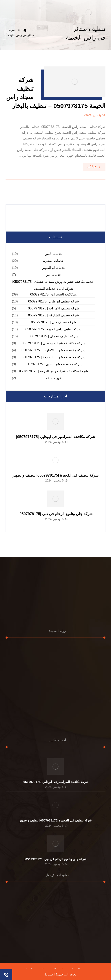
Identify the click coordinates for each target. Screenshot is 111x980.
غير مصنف (53, 378)
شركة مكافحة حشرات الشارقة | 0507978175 (53, 357)
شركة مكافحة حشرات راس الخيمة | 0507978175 (54, 371)
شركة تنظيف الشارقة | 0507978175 (54, 315)
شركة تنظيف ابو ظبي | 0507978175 (53, 301)
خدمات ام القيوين (53, 268)
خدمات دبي (53, 275)
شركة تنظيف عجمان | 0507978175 (53, 336)
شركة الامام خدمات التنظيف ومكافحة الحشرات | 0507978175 (53, 291)
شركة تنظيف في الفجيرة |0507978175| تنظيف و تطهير (55, 475)
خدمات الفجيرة (53, 261)
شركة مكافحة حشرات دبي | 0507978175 (53, 364)
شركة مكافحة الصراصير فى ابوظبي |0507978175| (55, 437)
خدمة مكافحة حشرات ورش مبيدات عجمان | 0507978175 (53, 282)
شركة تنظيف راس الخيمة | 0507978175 (53, 329)
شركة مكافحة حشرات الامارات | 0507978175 (53, 350)
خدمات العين (53, 254)
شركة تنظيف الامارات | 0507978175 (53, 308)
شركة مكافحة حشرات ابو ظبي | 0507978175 (53, 343)
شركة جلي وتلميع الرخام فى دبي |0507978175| (55, 514)
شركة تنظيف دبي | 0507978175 (53, 322)
